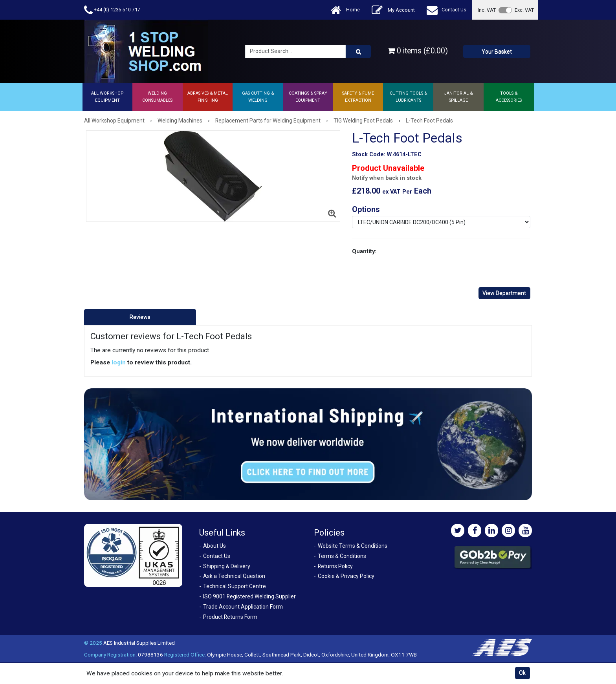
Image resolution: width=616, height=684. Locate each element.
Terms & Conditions (342, 556)
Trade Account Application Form (243, 607)
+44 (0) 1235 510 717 (112, 10)
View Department (504, 293)
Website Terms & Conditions (353, 546)
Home (345, 10)
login (119, 362)
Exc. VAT (524, 10)
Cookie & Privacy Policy (346, 576)
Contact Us (446, 10)
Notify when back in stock (387, 178)
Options (366, 209)
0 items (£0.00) (418, 51)
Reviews (140, 317)
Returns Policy (335, 566)
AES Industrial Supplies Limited (139, 643)
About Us (214, 546)
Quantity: (364, 251)
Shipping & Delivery (227, 566)
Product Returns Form (230, 617)
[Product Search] (358, 51)
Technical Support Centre (235, 586)
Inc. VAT (487, 10)
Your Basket (497, 51)
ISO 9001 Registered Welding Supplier (249, 596)
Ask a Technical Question (234, 576)
